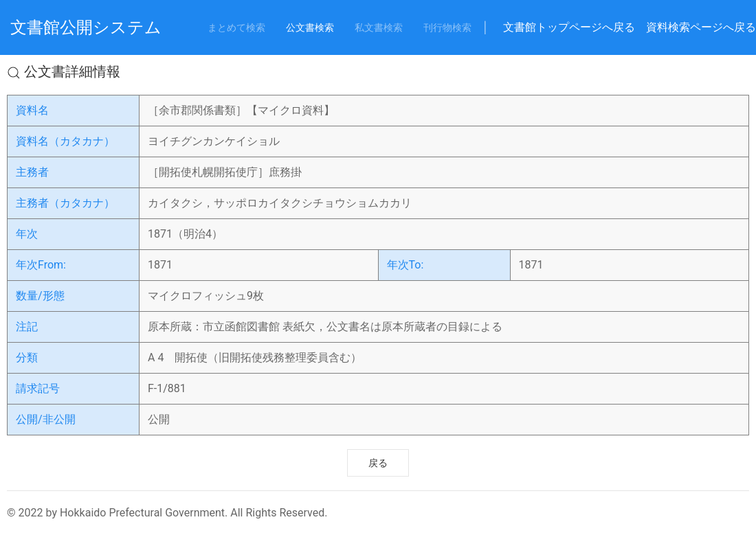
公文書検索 (310, 27)
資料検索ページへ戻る (701, 27)
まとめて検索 (236, 27)
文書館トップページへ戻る (569, 27)
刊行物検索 (447, 27)
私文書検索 (379, 27)
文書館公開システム (86, 27)
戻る (378, 463)
